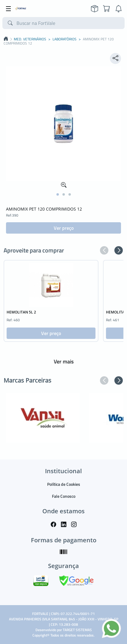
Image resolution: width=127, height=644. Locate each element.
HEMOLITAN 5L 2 (21, 312)
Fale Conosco (64, 496)
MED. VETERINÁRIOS (30, 39)
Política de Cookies (64, 484)
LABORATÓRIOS (65, 39)
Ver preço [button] (64, 228)
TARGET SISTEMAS (77, 630)
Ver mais (64, 361)
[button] (58, 194)
